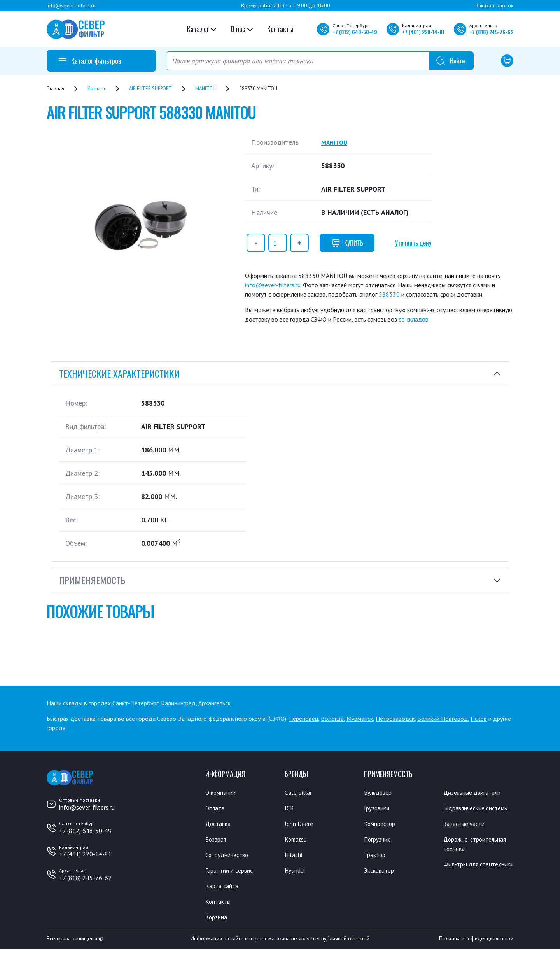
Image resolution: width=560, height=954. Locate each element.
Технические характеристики (119, 373)
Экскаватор (381, 873)
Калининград (178, 703)
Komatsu (297, 841)
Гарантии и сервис (233, 873)
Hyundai (296, 873)
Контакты (280, 29)
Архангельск (214, 703)
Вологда (332, 719)
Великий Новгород (443, 719)
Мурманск (360, 719)
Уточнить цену (413, 243)
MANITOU (336, 142)
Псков (479, 719)
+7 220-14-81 (423, 32)
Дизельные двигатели (476, 792)
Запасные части (466, 835)
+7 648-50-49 (355, 32)
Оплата (216, 808)
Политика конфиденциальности (476, 943)
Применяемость (92, 580)
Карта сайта (223, 889)
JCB (289, 808)
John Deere (300, 825)
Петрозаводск (395, 719)
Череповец (304, 719)
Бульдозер (380, 792)
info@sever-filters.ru (71, 5)
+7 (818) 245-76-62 (85, 878)
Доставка (220, 825)
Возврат (217, 841)
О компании (223, 792)
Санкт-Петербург (135, 703)
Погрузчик (379, 841)
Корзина (217, 922)
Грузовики (379, 808)
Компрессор (382, 825)
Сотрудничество (230, 857)
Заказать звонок (494, 5)
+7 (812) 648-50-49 (85, 831)
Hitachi (295, 857)
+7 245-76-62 (491, 32)
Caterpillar (300, 792)
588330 (389, 294)
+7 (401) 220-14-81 (85, 854)
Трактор (376, 857)
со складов (414, 319)
